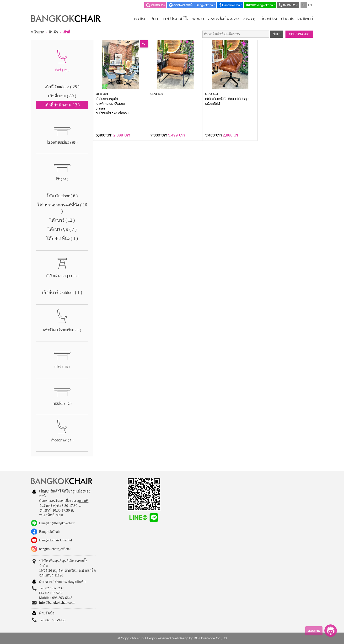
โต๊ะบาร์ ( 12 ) (62, 220)
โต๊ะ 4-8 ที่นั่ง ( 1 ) (62, 238)
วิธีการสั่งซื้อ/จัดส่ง (223, 19)
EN (310, 5)
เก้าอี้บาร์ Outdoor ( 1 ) (62, 293)
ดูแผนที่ (83, 501)
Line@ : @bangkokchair (57, 523)
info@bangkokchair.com (57, 602)
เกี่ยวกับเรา (268, 19)
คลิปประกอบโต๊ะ (176, 19)
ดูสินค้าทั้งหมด (299, 34)
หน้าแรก (140, 19)
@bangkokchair (260, 5)
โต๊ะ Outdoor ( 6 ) (62, 196)
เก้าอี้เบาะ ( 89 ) (62, 96)
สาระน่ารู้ (249, 19)
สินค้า (155, 19)
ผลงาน (198, 19)
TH (304, 5)
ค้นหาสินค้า (155, 5)
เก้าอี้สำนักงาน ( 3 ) (62, 105)
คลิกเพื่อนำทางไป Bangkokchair (191, 5)
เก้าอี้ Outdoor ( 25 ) (62, 87)
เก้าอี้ (66, 32)
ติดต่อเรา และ (297, 19)
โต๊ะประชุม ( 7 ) (62, 229)
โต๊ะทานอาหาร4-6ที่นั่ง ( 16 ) (62, 208)
